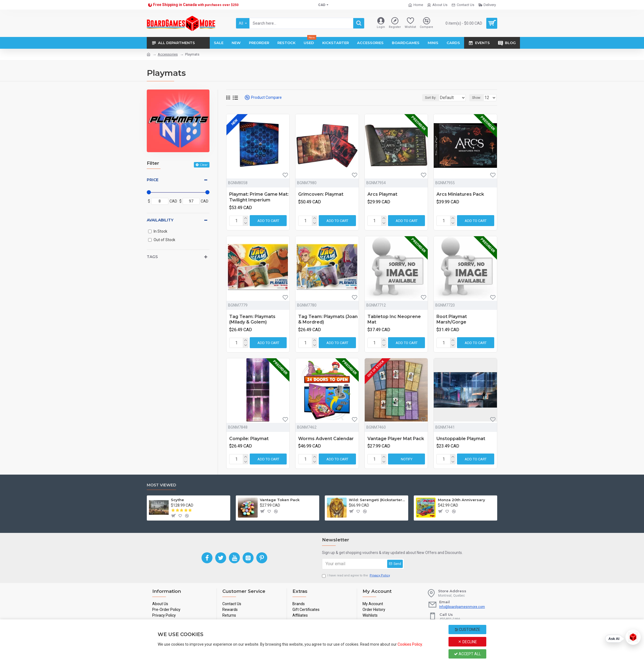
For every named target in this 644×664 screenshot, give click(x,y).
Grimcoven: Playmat (321, 194)
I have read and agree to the (356, 576)
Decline (467, 642)
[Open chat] (633, 637)
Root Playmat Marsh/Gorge (452, 319)
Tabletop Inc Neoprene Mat (394, 319)
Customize (468, 630)
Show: (478, 98)
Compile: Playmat (249, 439)
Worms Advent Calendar (326, 439)
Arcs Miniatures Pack (460, 194)
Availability (160, 220)
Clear (204, 165)
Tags (152, 257)
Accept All (467, 654)
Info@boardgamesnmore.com (462, 607)
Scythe (177, 500)
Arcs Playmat (382, 194)
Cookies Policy (410, 644)
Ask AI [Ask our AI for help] (614, 639)
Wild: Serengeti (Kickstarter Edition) (377, 500)
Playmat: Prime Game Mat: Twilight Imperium (259, 197)
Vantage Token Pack (280, 500)
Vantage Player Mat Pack (396, 439)
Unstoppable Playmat (461, 439)
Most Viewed (161, 485)
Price (153, 180)
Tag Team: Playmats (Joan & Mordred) (328, 319)
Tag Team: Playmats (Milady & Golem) (252, 319)
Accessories (168, 54)
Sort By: (419, 98)
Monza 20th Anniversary (462, 500)
